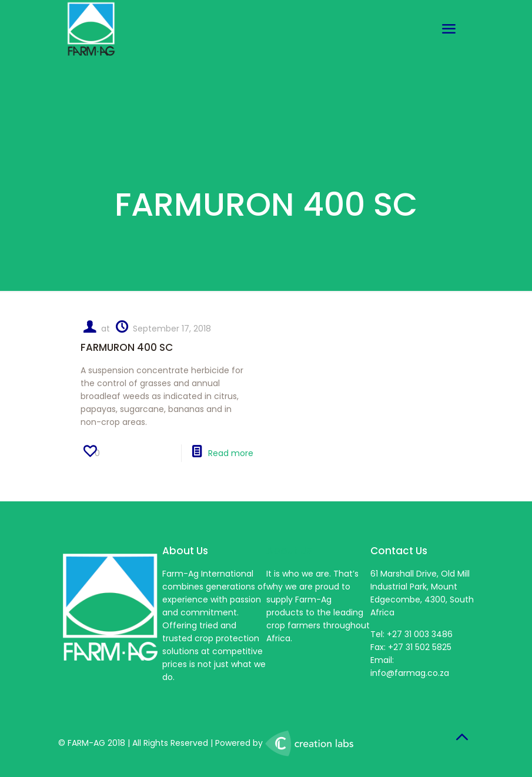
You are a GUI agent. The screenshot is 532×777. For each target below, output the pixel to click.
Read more (231, 453)
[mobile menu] (449, 29)
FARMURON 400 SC (127, 347)
